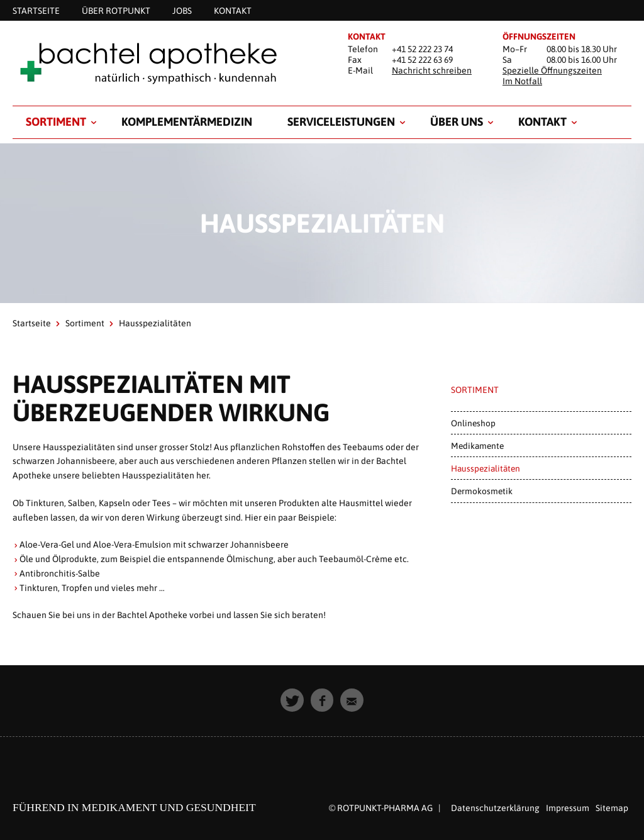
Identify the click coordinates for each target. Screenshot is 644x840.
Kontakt (542, 122)
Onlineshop (473, 423)
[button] (292, 700)
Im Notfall (522, 81)
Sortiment (56, 122)
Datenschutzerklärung (495, 808)
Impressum (568, 808)
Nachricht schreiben (432, 70)
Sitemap (612, 808)
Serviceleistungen (341, 122)
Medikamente (477, 446)
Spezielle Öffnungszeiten (552, 70)
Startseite (32, 323)
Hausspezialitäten (486, 468)
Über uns (457, 122)
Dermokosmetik (482, 491)
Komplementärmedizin (187, 122)
